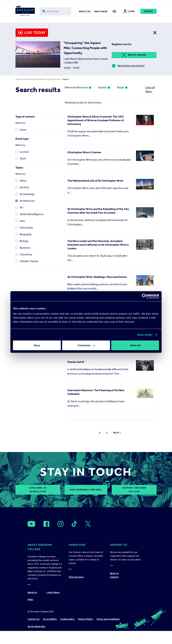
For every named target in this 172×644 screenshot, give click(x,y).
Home (18, 79)
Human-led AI (76, 362)
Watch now (101, 11)
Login (129, 11)
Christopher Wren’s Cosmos (84, 152)
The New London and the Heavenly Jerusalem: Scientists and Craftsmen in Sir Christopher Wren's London (98, 245)
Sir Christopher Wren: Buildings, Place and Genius (97, 277)
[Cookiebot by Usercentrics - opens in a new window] (144, 296)
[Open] (31, 524)
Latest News (53, 592)
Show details (145, 335)
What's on (85, 11)
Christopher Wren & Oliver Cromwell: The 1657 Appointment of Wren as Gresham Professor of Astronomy (96, 120)
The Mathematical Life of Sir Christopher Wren (95, 181)
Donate (149, 11)
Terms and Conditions (108, 619)
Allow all (135, 345)
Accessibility (50, 619)
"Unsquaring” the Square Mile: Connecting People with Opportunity (85, 48)
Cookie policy (67, 619)
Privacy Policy (85, 619)
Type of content (25, 117)
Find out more (76, 577)
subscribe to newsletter (38, 490)
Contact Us (34, 619)
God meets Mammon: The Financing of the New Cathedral (96, 392)
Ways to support (114, 575)
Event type (22, 139)
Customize (86, 345)
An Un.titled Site (36, 626)
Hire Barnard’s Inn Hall (86, 490)
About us (32, 592)
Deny (37, 345)
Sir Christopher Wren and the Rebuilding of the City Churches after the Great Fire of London (98, 211)
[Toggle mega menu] (114, 11)
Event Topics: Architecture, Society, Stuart (42, 79)
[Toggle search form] (56, 11)
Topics (19, 168)
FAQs (30, 599)
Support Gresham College (134, 490)
